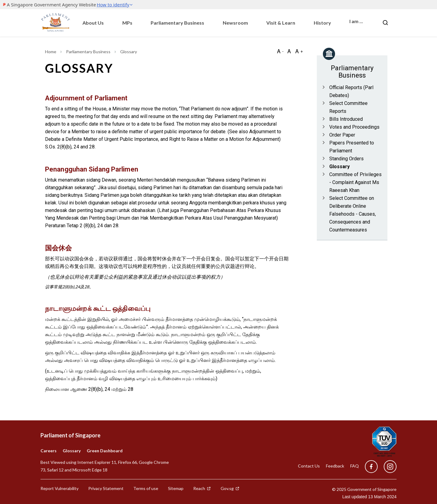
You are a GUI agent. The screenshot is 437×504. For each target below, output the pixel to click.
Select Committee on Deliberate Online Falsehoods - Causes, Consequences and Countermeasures (353, 214)
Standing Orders (346, 159)
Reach (202, 488)
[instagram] (387, 467)
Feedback (335, 466)
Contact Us (309, 466)
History (322, 23)
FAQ (355, 466)
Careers (49, 451)
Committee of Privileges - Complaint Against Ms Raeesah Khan (355, 182)
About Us (93, 23)
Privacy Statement (106, 488)
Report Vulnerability (59, 488)
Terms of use (146, 488)
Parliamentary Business (177, 23)
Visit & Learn (281, 23)
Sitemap (176, 488)
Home (51, 52)
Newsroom (235, 23)
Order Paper (342, 135)
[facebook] (371, 467)
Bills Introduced (346, 119)
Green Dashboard (105, 451)
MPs (127, 23)
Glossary (339, 167)
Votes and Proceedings (354, 127)
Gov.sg (230, 488)
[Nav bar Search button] (385, 23)
